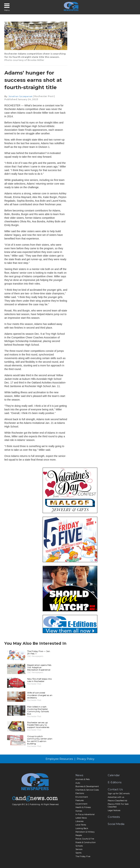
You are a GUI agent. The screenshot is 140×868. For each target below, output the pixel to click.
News (79, 775)
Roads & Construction (86, 842)
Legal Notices (114, 810)
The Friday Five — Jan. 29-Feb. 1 (39, 652)
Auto (78, 783)
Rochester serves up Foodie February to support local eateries (38, 725)
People (79, 835)
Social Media (116, 824)
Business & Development (87, 786)
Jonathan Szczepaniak (20, 96)
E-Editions (115, 782)
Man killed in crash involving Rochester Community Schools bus (38, 710)
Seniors (79, 849)
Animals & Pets (83, 779)
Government (81, 804)
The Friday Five (83, 856)
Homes (79, 811)
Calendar (114, 775)
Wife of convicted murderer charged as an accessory (40, 695)
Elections (80, 793)
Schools (79, 846)
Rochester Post (44, 96)
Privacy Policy (86, 759)
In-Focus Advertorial (85, 814)
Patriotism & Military (85, 832)
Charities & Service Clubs (87, 790)
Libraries (79, 821)
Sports (78, 853)
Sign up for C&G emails (119, 794)
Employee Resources (59, 759)
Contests (114, 817)
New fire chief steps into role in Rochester (39, 680)
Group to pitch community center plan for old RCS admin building (40, 740)
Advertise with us (116, 797)
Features (80, 800)
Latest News (81, 818)
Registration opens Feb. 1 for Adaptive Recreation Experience (39, 667)
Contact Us (115, 789)
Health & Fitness (83, 807)
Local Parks (81, 825)
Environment (82, 797)
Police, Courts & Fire (85, 839)
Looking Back (82, 828)
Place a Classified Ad (117, 801)
